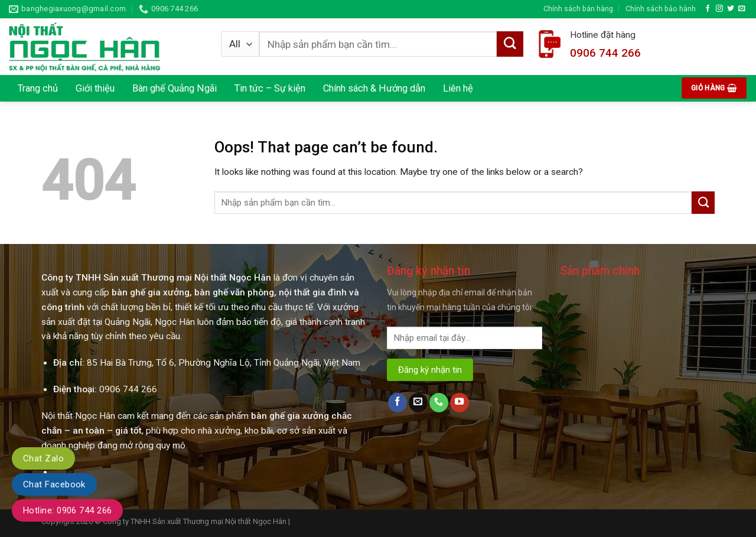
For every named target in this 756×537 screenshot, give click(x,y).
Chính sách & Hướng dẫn (374, 88)
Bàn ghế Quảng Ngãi (175, 88)
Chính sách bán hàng (578, 9)
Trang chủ (38, 88)
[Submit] (703, 203)
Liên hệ (458, 88)
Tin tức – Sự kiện (270, 88)
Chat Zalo (43, 458)
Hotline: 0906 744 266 (67, 510)
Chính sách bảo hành (661, 9)
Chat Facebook (54, 484)
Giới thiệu (95, 88)
